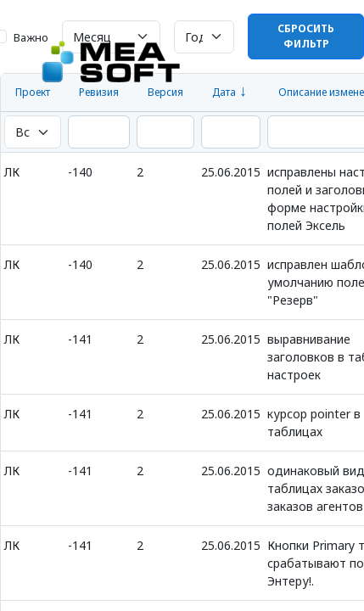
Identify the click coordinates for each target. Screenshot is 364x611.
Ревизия (99, 92)
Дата (224, 92)
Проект (33, 92)
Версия (165, 92)
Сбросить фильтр (306, 36)
